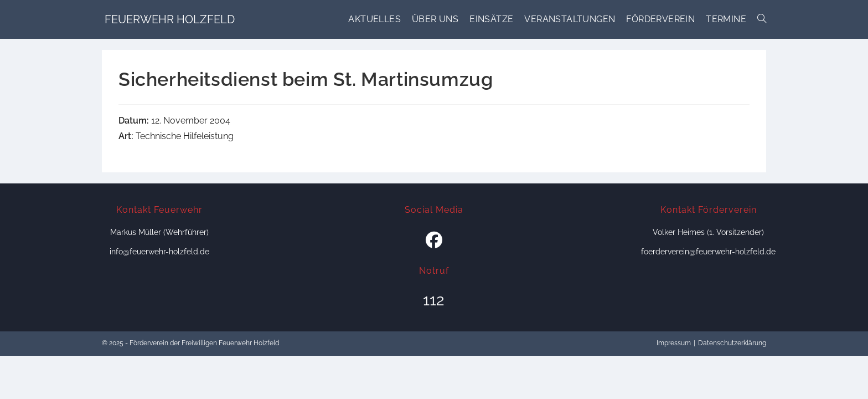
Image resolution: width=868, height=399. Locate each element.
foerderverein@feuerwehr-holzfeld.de (708, 252)
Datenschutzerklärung (732, 343)
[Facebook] (434, 241)
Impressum (674, 343)
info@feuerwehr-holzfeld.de (159, 252)
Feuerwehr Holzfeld (170, 19)
